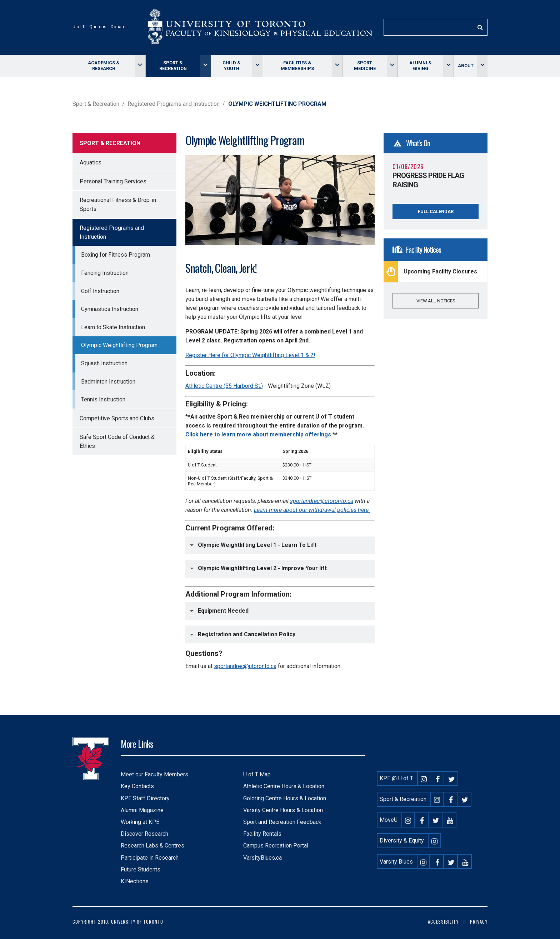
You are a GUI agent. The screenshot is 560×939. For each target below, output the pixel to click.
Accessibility (443, 922)
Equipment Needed (223, 611)
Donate (118, 27)
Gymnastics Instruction (110, 309)
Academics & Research (104, 66)
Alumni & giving (421, 66)
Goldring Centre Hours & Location (285, 798)
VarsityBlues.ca (262, 858)
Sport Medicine (365, 66)
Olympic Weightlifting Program (119, 345)
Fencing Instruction (105, 273)
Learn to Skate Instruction (113, 327)
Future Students (141, 869)
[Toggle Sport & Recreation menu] (206, 66)
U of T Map (257, 774)
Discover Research (144, 834)
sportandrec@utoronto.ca (245, 666)
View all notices (436, 301)
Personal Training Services (113, 181)
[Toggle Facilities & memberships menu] (337, 66)
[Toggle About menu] (482, 66)
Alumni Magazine (142, 810)
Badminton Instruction (108, 382)
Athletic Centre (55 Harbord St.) (224, 386)
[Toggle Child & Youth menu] (257, 66)
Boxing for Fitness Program (116, 255)
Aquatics (91, 162)
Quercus (98, 27)
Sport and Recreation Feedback (282, 822)
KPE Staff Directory (145, 798)
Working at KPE (140, 822)
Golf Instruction (100, 291)
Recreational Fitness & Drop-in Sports (118, 204)
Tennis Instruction (103, 399)
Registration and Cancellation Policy (247, 634)
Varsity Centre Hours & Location (283, 810)
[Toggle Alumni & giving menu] (448, 66)
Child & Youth (232, 66)
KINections (135, 881)
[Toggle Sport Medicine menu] (392, 66)
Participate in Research (150, 858)
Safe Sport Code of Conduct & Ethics (117, 441)
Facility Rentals (262, 834)
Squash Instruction (104, 363)
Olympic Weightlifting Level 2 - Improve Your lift (262, 568)
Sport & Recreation (173, 66)
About (466, 66)
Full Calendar (436, 211)
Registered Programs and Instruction (174, 104)
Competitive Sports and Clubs (117, 418)
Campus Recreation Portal (276, 846)
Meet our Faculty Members (154, 774)
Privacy (479, 922)
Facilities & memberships (297, 66)
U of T (79, 27)
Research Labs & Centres (152, 846)
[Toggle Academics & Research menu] (140, 66)
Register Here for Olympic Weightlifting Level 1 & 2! (250, 355)
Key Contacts (137, 786)
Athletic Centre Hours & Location (284, 786)
